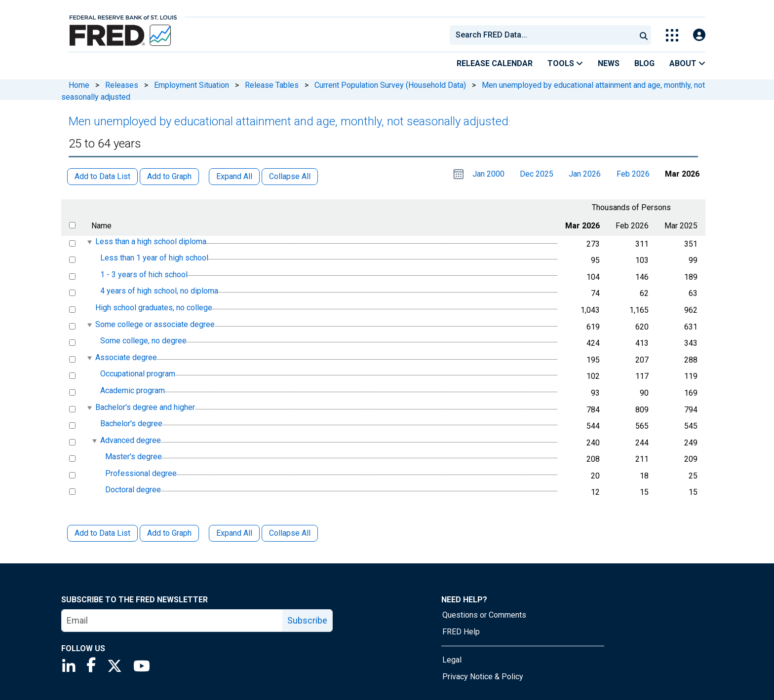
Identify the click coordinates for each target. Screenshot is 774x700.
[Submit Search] (644, 35)
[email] (172, 621)
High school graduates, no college (154, 308)
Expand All (234, 533)
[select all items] (72, 225)
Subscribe (307, 620)
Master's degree (134, 457)
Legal (452, 660)
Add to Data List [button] (102, 176)
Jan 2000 (488, 174)
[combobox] (542, 35)
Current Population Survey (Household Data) (390, 85)
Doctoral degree (133, 490)
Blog (644, 63)
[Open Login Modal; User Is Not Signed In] (699, 35)
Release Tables (272, 85)
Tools (565, 63)
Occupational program (138, 374)
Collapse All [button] (290, 176)
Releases (122, 85)
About (687, 63)
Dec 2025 (537, 174)
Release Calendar (495, 63)
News (609, 63)
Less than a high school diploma (151, 241)
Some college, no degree (143, 341)
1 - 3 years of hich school (144, 275)
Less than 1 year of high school (154, 258)
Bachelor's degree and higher (145, 407)
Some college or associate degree (155, 324)
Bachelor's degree (131, 424)
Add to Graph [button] (169, 176)
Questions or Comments (484, 615)
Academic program (133, 390)
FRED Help (461, 632)
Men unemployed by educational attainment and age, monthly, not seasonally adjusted (289, 121)
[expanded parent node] (89, 242)
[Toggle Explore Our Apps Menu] (672, 35)
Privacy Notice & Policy (483, 677)
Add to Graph (169, 533)
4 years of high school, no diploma (159, 291)
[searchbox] (544, 35)
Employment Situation (192, 85)
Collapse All (290, 533)
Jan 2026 (585, 174)
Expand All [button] (234, 176)
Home (79, 85)
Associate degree (126, 357)
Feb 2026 (633, 174)
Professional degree (141, 473)
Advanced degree (131, 440)
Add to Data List (102, 533)
